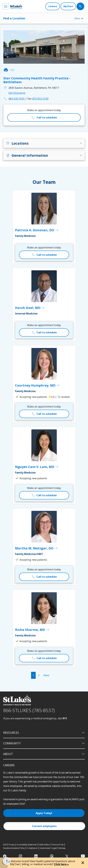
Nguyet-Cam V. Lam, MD (37, 467)
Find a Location (14, 18)
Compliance (32, 848)
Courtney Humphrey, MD (37, 385)
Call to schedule (44, 117)
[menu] (6, 6)
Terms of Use (58, 845)
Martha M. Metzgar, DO (36, 548)
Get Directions (17, 93)
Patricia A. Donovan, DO (37, 230)
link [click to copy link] (12, 70)
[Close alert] (83, 863)
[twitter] (67, 856)
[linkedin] (36, 856)
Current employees (44, 826)
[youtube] (83, 856)
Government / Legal (48, 848)
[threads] (52, 856)
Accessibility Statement (27, 845)
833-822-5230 (38, 99)
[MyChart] (68, 6)
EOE (5, 845)
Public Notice (44, 845)
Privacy (12, 845)
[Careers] (53, 6)
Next (46, 675)
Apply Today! (44, 813)
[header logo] (16, 6)
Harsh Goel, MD (30, 308)
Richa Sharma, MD (32, 630)
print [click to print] (6, 70)
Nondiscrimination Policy (14, 848)
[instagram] (21, 856)
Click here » (61, 864)
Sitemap (62, 848)
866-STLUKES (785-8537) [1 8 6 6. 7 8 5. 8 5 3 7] (29, 710)
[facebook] (5, 856)
